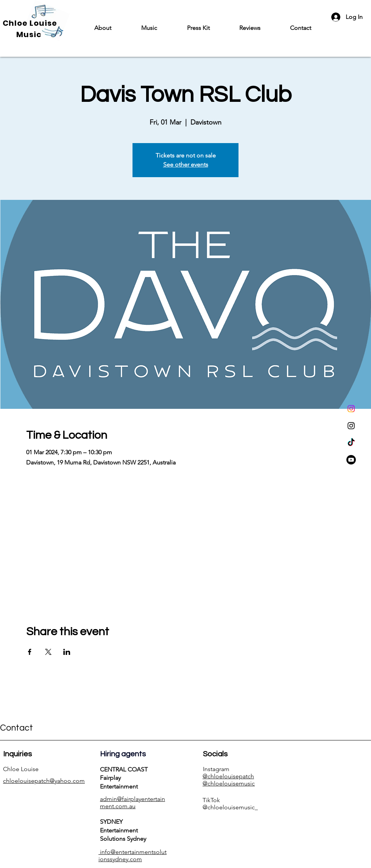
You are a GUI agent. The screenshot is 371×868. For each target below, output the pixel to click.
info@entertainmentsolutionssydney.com (132, 856)
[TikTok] (351, 443)
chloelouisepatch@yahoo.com (44, 781)
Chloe (16, 23)
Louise (43, 23)
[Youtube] (351, 460)
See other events (186, 164)
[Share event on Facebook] (30, 652)
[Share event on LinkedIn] (67, 652)
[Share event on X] (48, 652)
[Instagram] (351, 409)
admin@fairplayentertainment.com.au (132, 803)
